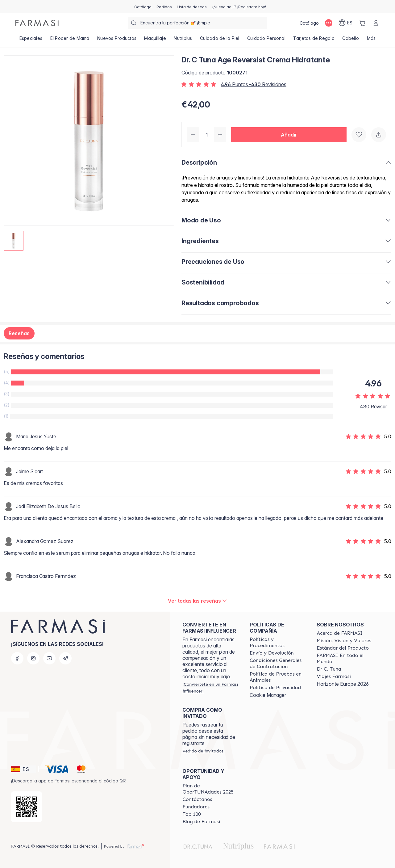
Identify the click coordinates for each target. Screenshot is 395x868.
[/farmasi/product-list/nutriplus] (183, 40)
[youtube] (49, 658)
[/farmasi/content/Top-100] (191, 814)
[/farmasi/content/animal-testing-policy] (278, 677)
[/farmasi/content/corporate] (345, 659)
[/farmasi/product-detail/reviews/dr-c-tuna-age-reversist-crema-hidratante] (197, 601)
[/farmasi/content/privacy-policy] (275, 688)
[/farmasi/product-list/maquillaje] (155, 40)
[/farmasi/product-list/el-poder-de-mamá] (70, 40)
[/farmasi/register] (164, 6)
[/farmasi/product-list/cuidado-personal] (266, 40)
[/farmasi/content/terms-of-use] (278, 664)
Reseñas (19, 333)
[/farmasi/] (37, 23)
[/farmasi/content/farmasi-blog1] (201, 822)
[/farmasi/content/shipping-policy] (272, 653)
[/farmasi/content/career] (334, 676)
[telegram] (65, 658)
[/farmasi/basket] (362, 23)
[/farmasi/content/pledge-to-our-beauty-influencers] (329, 669)
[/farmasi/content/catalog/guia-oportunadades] (210, 789)
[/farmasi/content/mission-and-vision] (344, 641)
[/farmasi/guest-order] (203, 751)
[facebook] (17, 658)
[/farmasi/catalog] (143, 6)
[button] (289, 135)
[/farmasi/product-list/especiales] (31, 40)
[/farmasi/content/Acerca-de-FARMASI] (340, 633)
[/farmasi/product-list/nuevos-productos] (117, 40)
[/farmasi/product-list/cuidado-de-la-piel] (220, 40)
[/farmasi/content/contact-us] (197, 799)
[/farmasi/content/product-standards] (343, 648)
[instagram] (33, 658)
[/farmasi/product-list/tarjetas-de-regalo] (314, 40)
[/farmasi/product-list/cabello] (351, 40)
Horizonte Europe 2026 (343, 684)
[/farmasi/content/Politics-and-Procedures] (278, 643)
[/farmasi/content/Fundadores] (196, 807)
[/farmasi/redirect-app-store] (27, 807)
